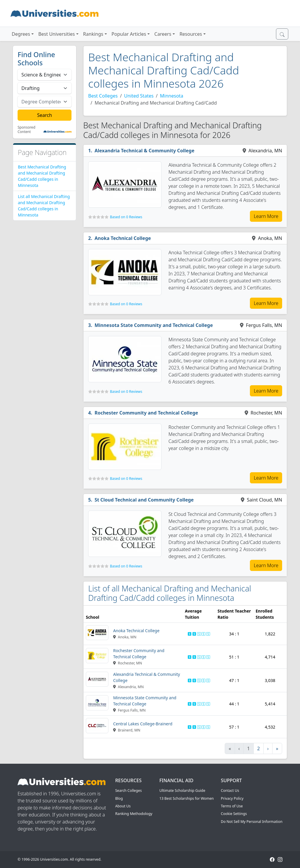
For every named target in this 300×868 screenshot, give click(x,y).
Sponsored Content (27, 130)
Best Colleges (103, 96)
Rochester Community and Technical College (146, 413)
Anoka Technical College (123, 238)
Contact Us (230, 791)
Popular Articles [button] (129, 34)
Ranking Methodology (134, 814)
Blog (119, 798)
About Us (123, 806)
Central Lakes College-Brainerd (143, 724)
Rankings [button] (93, 34)
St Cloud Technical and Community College (144, 500)
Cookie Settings (234, 814)
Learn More (266, 216)
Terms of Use (232, 806)
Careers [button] (163, 34)
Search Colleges (128, 791)
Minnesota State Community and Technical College (154, 325)
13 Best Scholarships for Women (187, 798)
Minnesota (172, 96)
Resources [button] (191, 34)
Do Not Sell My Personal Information (252, 822)
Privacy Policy (232, 798)
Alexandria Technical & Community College (145, 151)
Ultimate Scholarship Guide (182, 791)
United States (139, 96)
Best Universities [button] (57, 34)
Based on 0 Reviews (126, 217)
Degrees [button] (21, 34)
